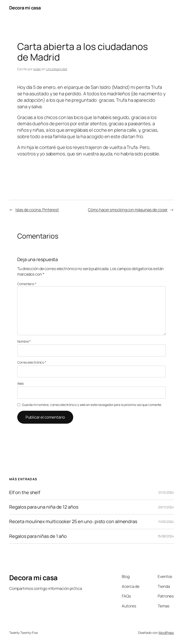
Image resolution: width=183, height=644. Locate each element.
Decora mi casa (25, 8)
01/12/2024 (166, 492)
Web (20, 383)
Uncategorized (57, 69)
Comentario (27, 284)
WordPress (166, 633)
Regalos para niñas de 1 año (38, 536)
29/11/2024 (166, 507)
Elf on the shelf (25, 492)
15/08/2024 (166, 536)
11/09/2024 (166, 522)
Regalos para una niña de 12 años (44, 507)
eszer (37, 69)
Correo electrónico (32, 362)
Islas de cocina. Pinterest (37, 210)
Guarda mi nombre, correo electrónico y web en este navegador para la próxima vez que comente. (92, 405)
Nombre (24, 341)
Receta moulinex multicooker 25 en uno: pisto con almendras (73, 522)
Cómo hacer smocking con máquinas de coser (128, 210)
